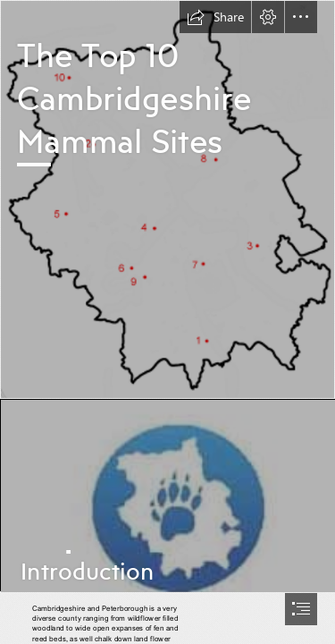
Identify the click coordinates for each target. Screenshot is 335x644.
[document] (167, 322)
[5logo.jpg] (167, 495)
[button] (215, 17)
